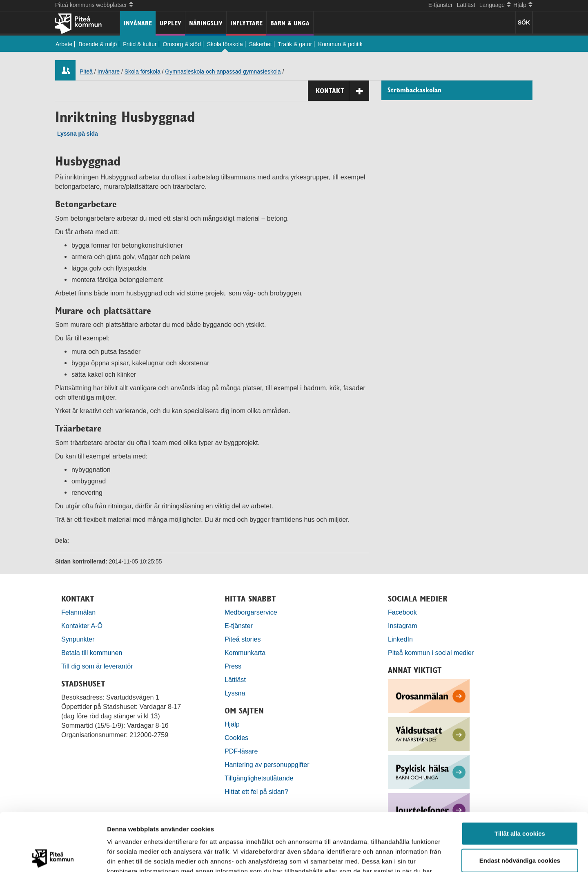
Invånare (138, 23)
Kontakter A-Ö (82, 626)
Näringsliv (206, 23)
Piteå (86, 72)
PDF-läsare (241, 751)
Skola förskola (225, 44)
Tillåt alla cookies (520, 775)
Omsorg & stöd (182, 44)
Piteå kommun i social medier (431, 653)
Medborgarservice (251, 612)
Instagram (403, 626)
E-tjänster (441, 5)
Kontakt (342, 91)
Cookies (236, 738)
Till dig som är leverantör (98, 666)
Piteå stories (243, 639)
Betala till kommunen (92, 653)
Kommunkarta (245, 653)
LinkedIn (400, 639)
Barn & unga (290, 23)
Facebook (402, 612)
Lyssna (235, 693)
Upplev (170, 23)
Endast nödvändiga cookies (520, 802)
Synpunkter (78, 639)
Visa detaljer (444, 856)
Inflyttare (246, 23)
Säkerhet (261, 44)
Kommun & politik (340, 44)
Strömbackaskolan (414, 90)
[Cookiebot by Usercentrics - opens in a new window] (53, 856)
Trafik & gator (295, 44)
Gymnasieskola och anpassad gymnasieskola (223, 72)
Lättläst (466, 5)
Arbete (64, 44)
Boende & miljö (98, 44)
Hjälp (232, 724)
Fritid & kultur (140, 44)
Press (233, 666)
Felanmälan (78, 612)
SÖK (524, 22)
